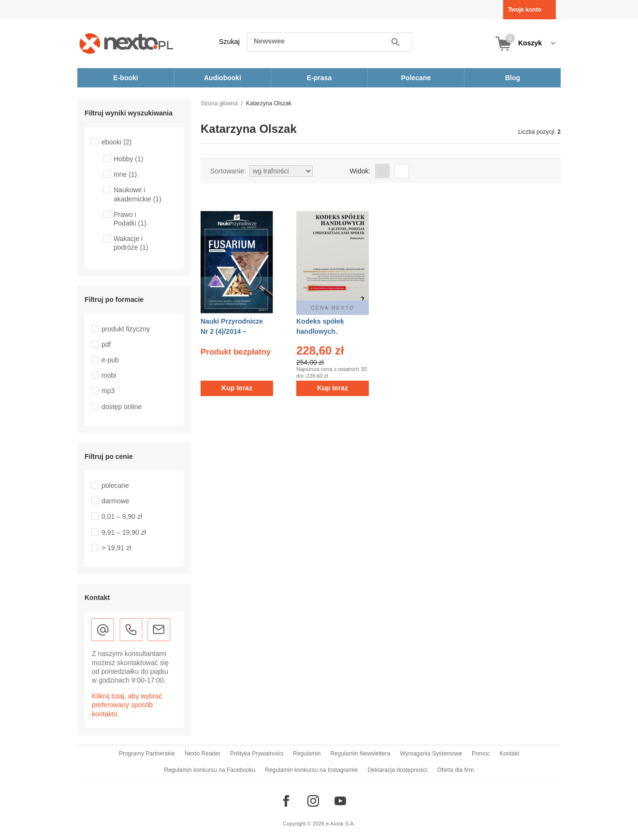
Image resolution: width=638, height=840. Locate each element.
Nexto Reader (203, 754)
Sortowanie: (228, 171)
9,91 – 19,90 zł (124, 532)
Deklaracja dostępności (397, 770)
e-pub (110, 360)
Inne (125, 174)
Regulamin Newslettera (360, 754)
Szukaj (229, 42)
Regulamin (307, 754)
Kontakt (509, 754)
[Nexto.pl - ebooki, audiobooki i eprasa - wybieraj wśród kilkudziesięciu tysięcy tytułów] (126, 43)
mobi (109, 375)
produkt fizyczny (126, 329)
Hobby (128, 159)
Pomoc (481, 754)
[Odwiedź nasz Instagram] (313, 801)
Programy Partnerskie (147, 754)
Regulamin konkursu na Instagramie (311, 770)
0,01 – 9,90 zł (122, 516)
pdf (106, 344)
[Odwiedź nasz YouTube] (340, 801)
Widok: (360, 171)
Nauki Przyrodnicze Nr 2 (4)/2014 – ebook (232, 331)
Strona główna (219, 103)
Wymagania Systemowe (431, 754)
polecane (115, 485)
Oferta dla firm (455, 770)
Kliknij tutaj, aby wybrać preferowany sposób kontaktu (127, 705)
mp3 (108, 391)
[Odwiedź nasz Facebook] (286, 801)
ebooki (116, 142)
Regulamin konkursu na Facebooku (210, 770)
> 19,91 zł (116, 548)
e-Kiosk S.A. (341, 824)
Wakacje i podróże (131, 243)
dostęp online (122, 407)
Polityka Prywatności (257, 754)
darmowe (116, 501)
